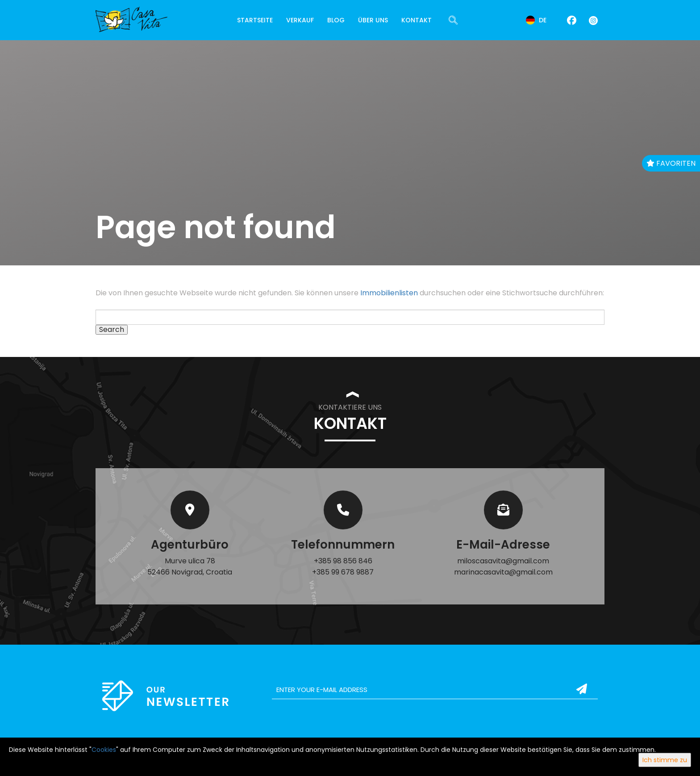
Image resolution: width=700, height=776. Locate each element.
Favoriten (671, 163)
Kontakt (417, 20)
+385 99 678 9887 (343, 572)
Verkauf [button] (300, 20)
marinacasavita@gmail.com (503, 572)
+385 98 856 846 (343, 561)
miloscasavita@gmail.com (503, 561)
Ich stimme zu (665, 760)
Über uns (373, 20)
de (536, 20)
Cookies (104, 750)
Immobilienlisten (389, 293)
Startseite (255, 20)
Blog (336, 20)
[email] (435, 690)
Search (112, 330)
